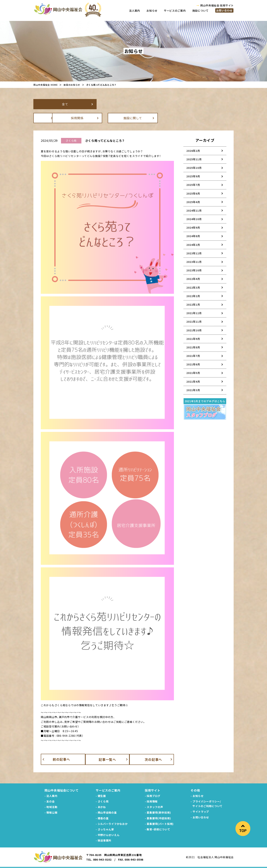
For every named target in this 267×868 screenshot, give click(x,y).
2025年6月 (193, 193)
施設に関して (170, 118)
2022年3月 (193, 287)
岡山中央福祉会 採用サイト (217, 5)
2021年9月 (193, 339)
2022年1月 (193, 305)
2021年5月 (193, 373)
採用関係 (114, 118)
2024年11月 (194, 210)
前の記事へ (59, 759)
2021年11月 (194, 322)
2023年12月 (194, 253)
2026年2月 (193, 151)
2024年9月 (193, 228)
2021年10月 (194, 330)
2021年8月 (193, 347)
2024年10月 (194, 219)
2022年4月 (193, 279)
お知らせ (58, 118)
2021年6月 (193, 364)
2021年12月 (194, 313)
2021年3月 (193, 390)
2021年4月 (193, 382)
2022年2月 (193, 296)
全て (58, 104)
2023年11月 (194, 262)
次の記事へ (156, 759)
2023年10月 (194, 270)
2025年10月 (194, 168)
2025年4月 (193, 202)
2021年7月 (193, 356)
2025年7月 (193, 185)
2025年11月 (194, 159)
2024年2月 (193, 245)
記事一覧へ (107, 759)
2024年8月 (193, 236)
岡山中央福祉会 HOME (46, 85)
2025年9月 (193, 176)
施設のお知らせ (72, 85)
